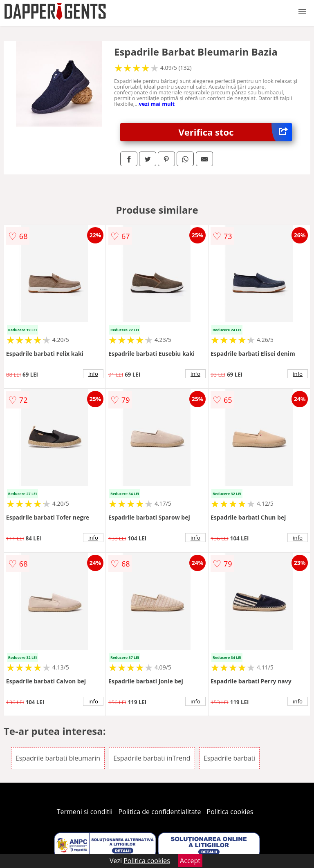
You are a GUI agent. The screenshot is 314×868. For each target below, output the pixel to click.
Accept (190, 861)
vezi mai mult (157, 104)
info (93, 374)
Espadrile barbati (229, 758)
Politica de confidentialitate (160, 812)
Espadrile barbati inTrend (152, 758)
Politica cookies (230, 812)
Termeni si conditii (85, 812)
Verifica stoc (235, 132)
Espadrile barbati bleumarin (58, 758)
